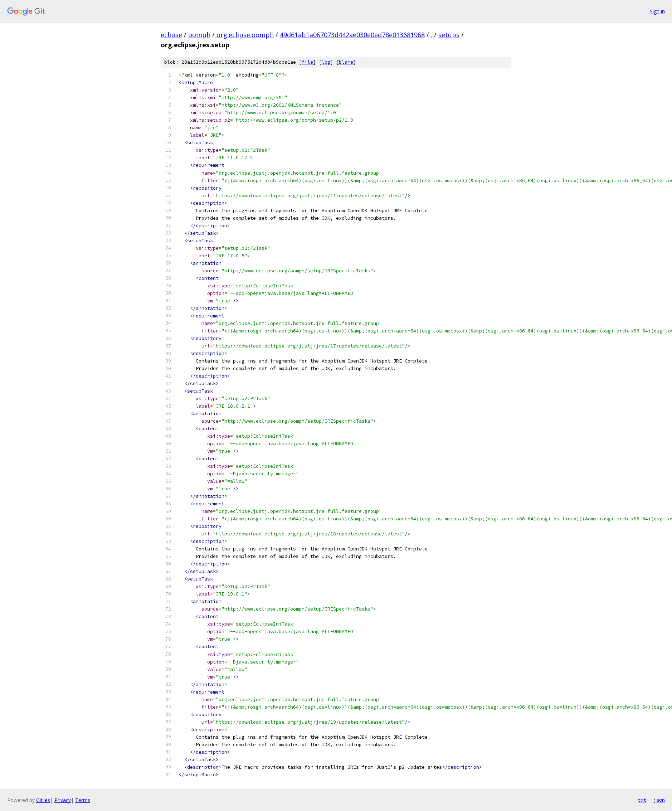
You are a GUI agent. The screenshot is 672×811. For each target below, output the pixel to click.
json (659, 800)
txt (642, 800)
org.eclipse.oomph (245, 35)
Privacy (63, 800)
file (307, 62)
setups (449, 35)
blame (346, 62)
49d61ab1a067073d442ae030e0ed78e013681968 (352, 35)
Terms (83, 800)
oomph (199, 35)
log (326, 62)
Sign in (657, 11)
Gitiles (43, 800)
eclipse (171, 35)
